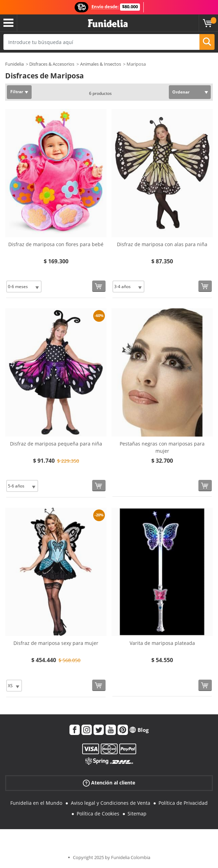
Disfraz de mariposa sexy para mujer (56, 643)
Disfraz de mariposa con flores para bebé (56, 244)
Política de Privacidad (183, 803)
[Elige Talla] (24, 287)
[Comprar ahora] (99, 286)
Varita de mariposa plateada (162, 643)
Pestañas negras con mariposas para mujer (162, 447)
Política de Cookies (98, 814)
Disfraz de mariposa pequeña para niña (56, 444)
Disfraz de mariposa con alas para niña (162, 244)
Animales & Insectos (101, 64)
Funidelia (14, 64)
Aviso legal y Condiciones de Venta (111, 803)
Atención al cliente (109, 783)
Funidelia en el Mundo (36, 803)
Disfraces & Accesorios (52, 64)
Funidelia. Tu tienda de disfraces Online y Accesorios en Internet (108, 24)
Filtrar (17, 92)
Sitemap (137, 814)
